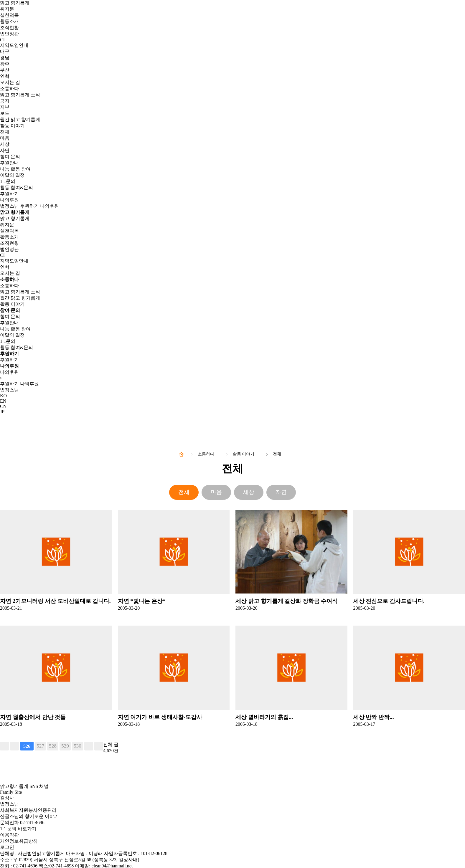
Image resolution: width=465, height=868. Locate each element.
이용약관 (9, 835)
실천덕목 (9, 15)
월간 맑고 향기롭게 (20, 119)
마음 (5, 138)
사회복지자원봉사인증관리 (28, 810)
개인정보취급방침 (19, 841)
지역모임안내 (14, 45)
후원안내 (9, 163)
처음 (4, 746)
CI (2, 40)
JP (2, 412)
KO (3, 396)
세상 (5, 144)
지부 (5, 107)
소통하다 (9, 89)
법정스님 (9, 206)
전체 (5, 132)
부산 (5, 70)
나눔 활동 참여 (15, 169)
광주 (5, 64)
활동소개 (9, 21)
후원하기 (9, 194)
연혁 (5, 76)
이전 (14, 746)
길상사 (7, 798)
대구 (5, 51)
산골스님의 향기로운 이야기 (29, 816)
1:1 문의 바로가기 (18, 829)
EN (3, 401)
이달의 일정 (12, 175)
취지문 (7, 9)
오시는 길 (10, 82)
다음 (89, 746)
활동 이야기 (12, 126)
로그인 (7, 847)
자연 (5, 150)
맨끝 (99, 746)
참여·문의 (10, 157)
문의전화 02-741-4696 (22, 822)
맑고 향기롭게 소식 (20, 95)
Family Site (11, 792)
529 (65, 746)
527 (40, 746)
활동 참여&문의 (17, 187)
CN (3, 406)
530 (77, 746)
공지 (5, 101)
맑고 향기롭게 (15, 3)
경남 (5, 58)
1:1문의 (8, 181)
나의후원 (9, 200)
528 (53, 746)
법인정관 (9, 34)
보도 (5, 113)
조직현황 (9, 28)
